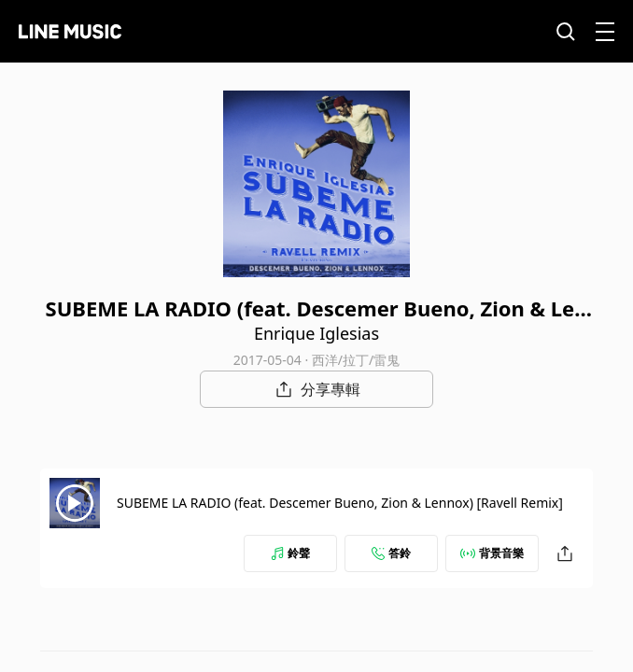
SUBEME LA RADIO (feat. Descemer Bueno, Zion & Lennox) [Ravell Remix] (340, 503)
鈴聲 (290, 553)
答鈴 (391, 553)
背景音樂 (492, 553)
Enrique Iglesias (316, 333)
